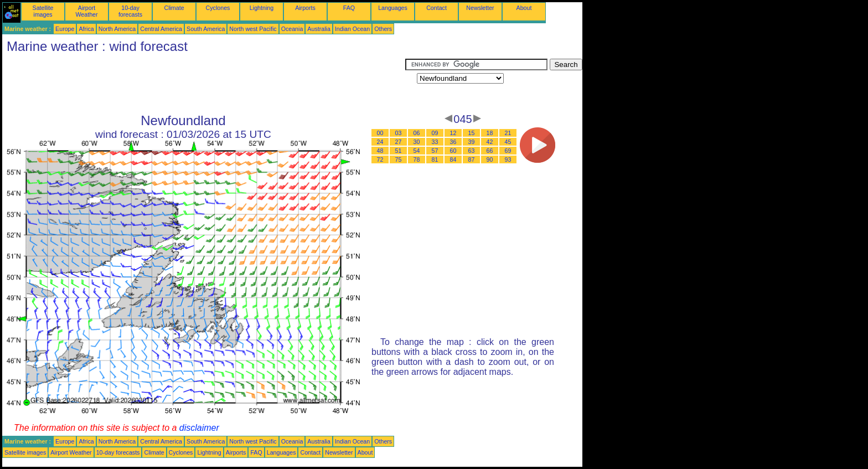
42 (490, 142)
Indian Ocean (352, 29)
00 (380, 133)
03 (399, 133)
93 (508, 159)
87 (472, 159)
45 (508, 142)
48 (380, 151)
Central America (161, 29)
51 (399, 151)
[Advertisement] (204, 84)
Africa (86, 29)
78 (417, 159)
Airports (305, 8)
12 (453, 133)
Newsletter (480, 8)
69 (508, 151)
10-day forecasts (130, 11)
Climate (174, 8)
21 (508, 133)
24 (380, 142)
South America (206, 29)
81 (435, 159)
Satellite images (43, 11)
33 (435, 142)
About (524, 8)
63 (472, 151)
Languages (393, 8)
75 (399, 159)
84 (453, 159)
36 (453, 142)
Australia (319, 29)
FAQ (349, 8)
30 (417, 142)
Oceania (292, 29)
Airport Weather (86, 11)
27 (399, 142)
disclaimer (199, 428)
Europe (65, 29)
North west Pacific (253, 29)
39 (472, 142)
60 (453, 151)
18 (490, 133)
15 (472, 133)
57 (435, 151)
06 (417, 133)
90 (490, 159)
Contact (436, 8)
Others (383, 29)
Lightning (262, 8)
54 (417, 151)
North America (117, 29)
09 (435, 133)
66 (490, 151)
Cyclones (218, 8)
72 (380, 159)
